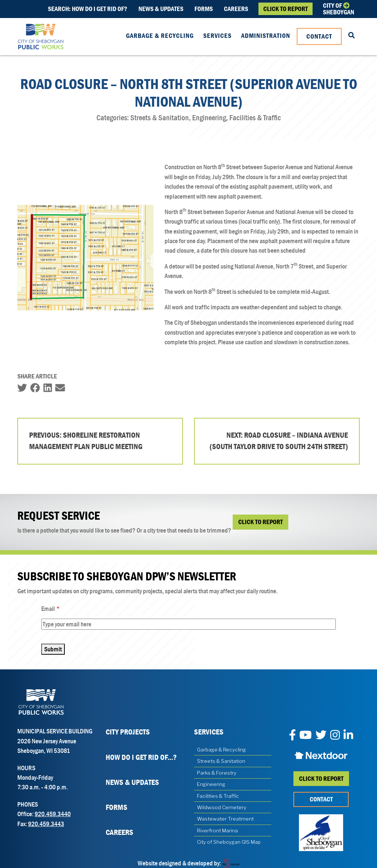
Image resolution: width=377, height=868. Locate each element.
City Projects (128, 732)
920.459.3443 (46, 824)
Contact (319, 36)
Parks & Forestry (217, 773)
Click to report (321, 779)
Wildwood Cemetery (222, 807)
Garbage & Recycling (160, 36)
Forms (204, 9)
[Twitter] (321, 735)
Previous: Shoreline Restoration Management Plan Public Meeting (86, 441)
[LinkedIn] (348, 735)
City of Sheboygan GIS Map (229, 842)
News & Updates (161, 9)
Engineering (211, 784)
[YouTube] (306, 735)
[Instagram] (335, 735)
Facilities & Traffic (218, 796)
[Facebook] (293, 735)
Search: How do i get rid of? (88, 9)
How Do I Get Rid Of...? (141, 757)
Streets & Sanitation (221, 761)
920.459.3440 (53, 814)
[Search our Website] (352, 36)
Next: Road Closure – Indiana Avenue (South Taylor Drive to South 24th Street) (279, 441)
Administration (266, 36)
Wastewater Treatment (225, 819)
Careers (236, 9)
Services (217, 36)
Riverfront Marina (217, 830)
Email (60, 609)
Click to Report (286, 9)
